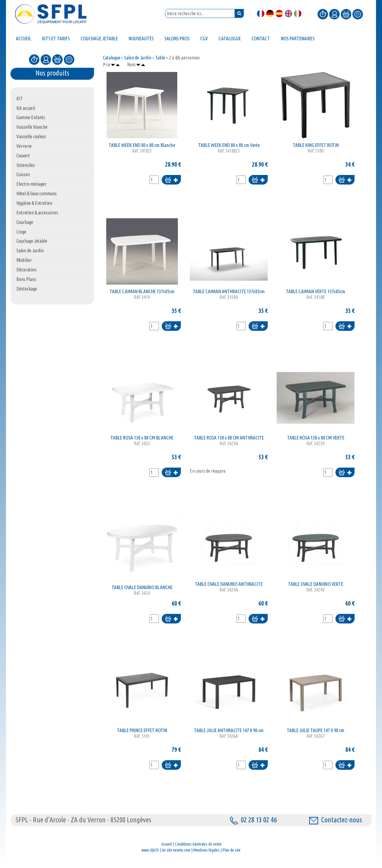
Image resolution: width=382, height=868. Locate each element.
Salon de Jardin (138, 58)
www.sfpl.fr (150, 850)
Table (160, 58)
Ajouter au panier (171, 180)
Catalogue (112, 58)
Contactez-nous (336, 820)
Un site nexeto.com (176, 850)
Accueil (167, 844)
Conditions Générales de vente (198, 844)
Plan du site (232, 850)
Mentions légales (207, 850)
